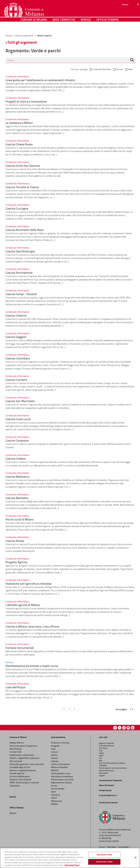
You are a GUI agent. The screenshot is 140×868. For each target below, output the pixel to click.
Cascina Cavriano (16, 380)
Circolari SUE (16, 752)
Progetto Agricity (16, 562)
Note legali (112, 847)
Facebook (115, 728)
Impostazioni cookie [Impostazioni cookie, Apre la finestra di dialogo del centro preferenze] (104, 855)
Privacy (102, 847)
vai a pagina (121, 709)
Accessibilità (124, 847)
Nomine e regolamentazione (23, 770)
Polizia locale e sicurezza (62, 779)
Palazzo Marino (17, 743)
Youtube (124, 728)
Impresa (55, 761)
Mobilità (55, 770)
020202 (116, 841)
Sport (54, 792)
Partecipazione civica (61, 773)
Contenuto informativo (102, 69)
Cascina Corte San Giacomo (23, 165)
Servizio (120, 69)
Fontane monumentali (20, 648)
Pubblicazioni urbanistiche (22, 755)
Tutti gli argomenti (22, 42)
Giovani (54, 758)
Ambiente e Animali (60, 743)
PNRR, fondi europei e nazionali (24, 782)
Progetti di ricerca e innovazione (26, 101)
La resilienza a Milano (19, 123)
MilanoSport (104, 773)
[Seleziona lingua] (131, 12)
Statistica (55, 795)
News (131, 69)
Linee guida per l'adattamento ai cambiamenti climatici (40, 80)
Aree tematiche (64, 28)
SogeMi (102, 775)
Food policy (15, 786)
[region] (70, 858)
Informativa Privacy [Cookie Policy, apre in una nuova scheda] (72, 865)
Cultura (54, 752)
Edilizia (54, 755)
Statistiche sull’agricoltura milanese (28, 583)
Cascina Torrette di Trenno (22, 187)
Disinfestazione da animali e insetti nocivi (32, 666)
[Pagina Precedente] (64, 709)
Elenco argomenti (25, 35)
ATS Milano (103, 748)
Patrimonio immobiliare (62, 776)
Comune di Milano (34, 28)
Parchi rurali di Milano (20, 519)
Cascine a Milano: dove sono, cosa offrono (32, 626)
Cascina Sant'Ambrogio (20, 251)
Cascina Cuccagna (17, 208)
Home (9, 35)
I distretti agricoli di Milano (23, 605)
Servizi (86, 28)
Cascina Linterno (16, 315)
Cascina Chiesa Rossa (19, 144)
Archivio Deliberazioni (20, 776)
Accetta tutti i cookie (104, 862)
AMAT (101, 756)
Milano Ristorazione (107, 771)
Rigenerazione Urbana (61, 782)
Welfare (55, 804)
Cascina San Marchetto (20, 401)
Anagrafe (55, 746)
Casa (53, 749)
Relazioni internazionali (21, 779)
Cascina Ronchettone (19, 272)
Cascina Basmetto (17, 498)
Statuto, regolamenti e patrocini (24, 758)
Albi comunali (16, 761)
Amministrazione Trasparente (23, 746)
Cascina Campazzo (17, 440)
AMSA (101, 753)
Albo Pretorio (16, 749)
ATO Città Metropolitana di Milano (112, 763)
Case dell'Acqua (15, 687)
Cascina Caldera (16, 458)
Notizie (13, 813)
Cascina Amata (15, 541)
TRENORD (103, 765)
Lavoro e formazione (60, 764)
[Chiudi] (136, 858)
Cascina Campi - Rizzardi (21, 294)
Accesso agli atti (17, 773)
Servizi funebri (58, 789)
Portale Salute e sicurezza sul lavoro (113, 768)
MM (100, 761)
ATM (101, 751)
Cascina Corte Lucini (18, 419)
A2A (101, 758)
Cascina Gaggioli (16, 337)
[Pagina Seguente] (75, 709)
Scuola (54, 786)
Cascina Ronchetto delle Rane (25, 230)
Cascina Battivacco (17, 476)
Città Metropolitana (107, 746)
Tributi (54, 798)
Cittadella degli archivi (20, 767)
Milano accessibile (59, 767)
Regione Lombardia (106, 743)
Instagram (128, 728)
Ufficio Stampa (107, 28)
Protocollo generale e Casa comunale (27, 764)
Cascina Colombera (18, 358)
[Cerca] (132, 60)
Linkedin (133, 728)
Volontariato (57, 801)
